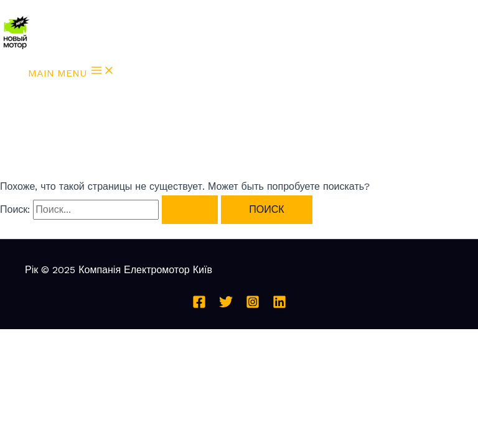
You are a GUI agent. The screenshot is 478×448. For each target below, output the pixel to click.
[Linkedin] (279, 305)
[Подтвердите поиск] (190, 210)
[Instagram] (253, 305)
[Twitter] (226, 305)
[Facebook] (199, 305)
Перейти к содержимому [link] (57, 8)
